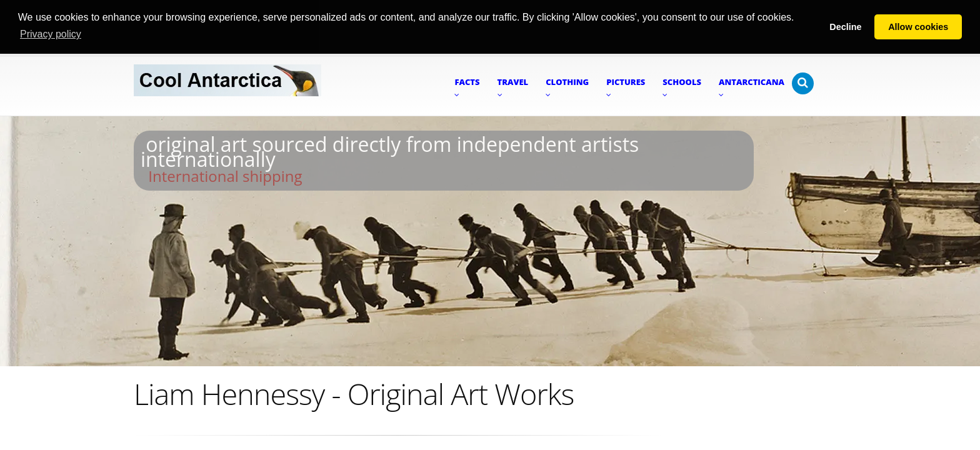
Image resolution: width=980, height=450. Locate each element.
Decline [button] (845, 27)
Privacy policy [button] (51, 34)
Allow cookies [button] (918, 27)
